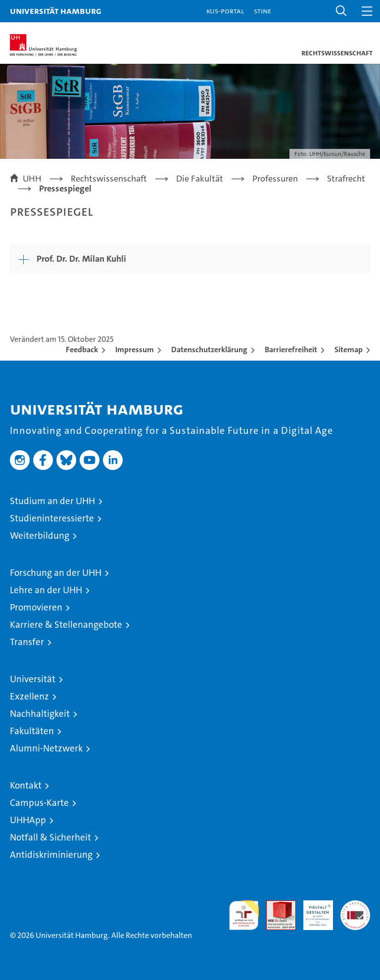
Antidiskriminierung (51, 855)
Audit (276, 906)
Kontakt (26, 785)
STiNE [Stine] (262, 11)
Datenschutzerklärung (209, 350)
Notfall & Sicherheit (50, 837)
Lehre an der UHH (46, 590)
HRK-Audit (313, 911)
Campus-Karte (39, 803)
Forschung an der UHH (56, 573)
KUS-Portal (225, 11)
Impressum (135, 350)
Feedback (82, 350)
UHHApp (28, 820)
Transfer (27, 642)
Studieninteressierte (52, 518)
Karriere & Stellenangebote (66, 625)
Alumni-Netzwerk (46, 748)
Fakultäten (32, 731)
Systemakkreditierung (355, 906)
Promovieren (36, 607)
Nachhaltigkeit (40, 714)
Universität (33, 679)
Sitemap (349, 350)
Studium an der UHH (52, 501)
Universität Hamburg (56, 11)
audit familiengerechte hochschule (244, 915)
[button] (341, 11)
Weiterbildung (40, 536)
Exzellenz (29, 696)
